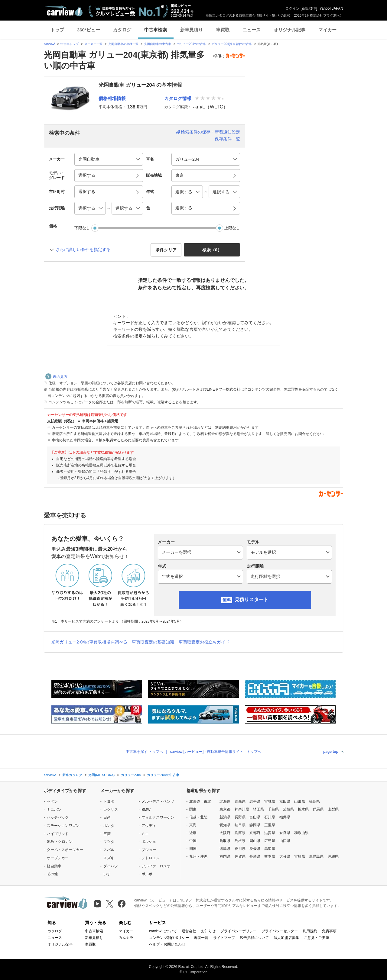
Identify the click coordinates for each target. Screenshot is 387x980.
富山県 (255, 817)
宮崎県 (300, 856)
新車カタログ (72, 775)
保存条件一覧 (227, 139)
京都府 (255, 833)
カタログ (122, 30)
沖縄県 (333, 856)
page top (331, 752)
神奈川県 (242, 809)
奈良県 (285, 833)
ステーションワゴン (63, 826)
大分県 (285, 856)
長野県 (240, 817)
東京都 (225, 809)
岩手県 (255, 801)
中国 (193, 841)
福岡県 (225, 856)
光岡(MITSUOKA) (101, 775)
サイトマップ (224, 938)
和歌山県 (301, 833)
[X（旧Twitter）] (110, 904)
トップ (57, 30)
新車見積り (192, 30)
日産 (107, 817)
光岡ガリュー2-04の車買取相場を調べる (89, 642)
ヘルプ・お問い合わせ (167, 944)
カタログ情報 (178, 98)
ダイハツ (111, 866)
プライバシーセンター (280, 931)
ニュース (252, 30)
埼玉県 (259, 809)
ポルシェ (149, 842)
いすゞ (109, 874)
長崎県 (255, 856)
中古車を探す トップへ (144, 752)
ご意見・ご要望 (317, 938)
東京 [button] (180, 175)
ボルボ (147, 874)
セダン (52, 801)
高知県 (270, 849)
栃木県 (303, 809)
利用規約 (310, 931)
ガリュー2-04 (131, 775)
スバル (109, 850)
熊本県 (270, 856)
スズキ (109, 858)
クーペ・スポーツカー (65, 850)
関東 (193, 809)
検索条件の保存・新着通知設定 (210, 132)
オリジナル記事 (289, 30)
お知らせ (208, 931)
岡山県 (255, 841)
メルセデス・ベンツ (158, 801)
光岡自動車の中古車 (158, 44)
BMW (146, 810)
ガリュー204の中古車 (192, 44)
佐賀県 (240, 856)
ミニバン (54, 810)
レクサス (111, 810)
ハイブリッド (58, 834)
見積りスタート (252, 600)
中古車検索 (156, 30)
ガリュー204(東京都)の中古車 (232, 44)
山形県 (300, 801)
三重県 (270, 825)
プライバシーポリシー (239, 931)
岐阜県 (240, 825)
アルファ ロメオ (156, 866)
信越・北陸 (198, 817)
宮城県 (270, 801)
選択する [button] (87, 175)
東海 (193, 825)
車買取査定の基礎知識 (153, 642)
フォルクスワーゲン (158, 817)
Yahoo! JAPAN (331, 8)
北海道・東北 (200, 801)
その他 (52, 874)
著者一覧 (201, 938)
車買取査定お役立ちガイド (204, 642)
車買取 (223, 30)
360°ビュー (89, 30)
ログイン (292, 8)
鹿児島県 (316, 856)
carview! (49, 44)
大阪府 (225, 833)
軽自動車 (54, 866)
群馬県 (318, 809)
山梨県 (333, 809)
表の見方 (56, 377)
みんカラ (126, 938)
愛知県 (225, 825)
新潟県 (225, 817)
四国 (193, 849)
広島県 (270, 841)
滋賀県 (270, 833)
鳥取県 (225, 841)
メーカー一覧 (93, 44)
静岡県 (255, 825)
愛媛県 (255, 849)
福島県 (314, 801)
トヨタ (109, 801)
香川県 (240, 849)
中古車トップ (70, 44)
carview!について (163, 931)
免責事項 (329, 931)
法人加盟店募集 (286, 938)
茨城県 (288, 809)
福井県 (285, 817)
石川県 (270, 817)
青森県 (240, 801)
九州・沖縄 (198, 856)
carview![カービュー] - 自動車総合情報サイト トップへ (216, 752)
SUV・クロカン (60, 842)
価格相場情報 (112, 98)
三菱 (107, 834)
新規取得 (309, 8)
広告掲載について (254, 938)
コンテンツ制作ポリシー (169, 938)
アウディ (149, 826)
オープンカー (58, 858)
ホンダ (109, 826)
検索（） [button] (212, 250)
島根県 (240, 841)
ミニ (145, 834)
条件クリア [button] (166, 250)
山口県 (285, 841)
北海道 (225, 801)
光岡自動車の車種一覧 (123, 44)
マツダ (109, 842)
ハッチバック (58, 817)
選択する (184, 208)
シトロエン (151, 858)
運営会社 (189, 931)
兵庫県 (240, 833)
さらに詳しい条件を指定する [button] (83, 250)
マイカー (327, 30)
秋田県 (285, 801)
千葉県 (273, 809)
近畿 (193, 833)
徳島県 (225, 849)
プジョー (149, 850)
